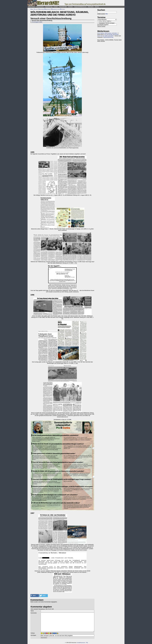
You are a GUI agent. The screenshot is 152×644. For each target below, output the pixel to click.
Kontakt (78, 643)
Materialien (91, 7)
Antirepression (40, 7)
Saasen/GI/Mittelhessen (80, 7)
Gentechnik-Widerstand (44, 9)
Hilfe (107, 14)
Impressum (83, 643)
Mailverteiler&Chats (108, 37)
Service (97, 7)
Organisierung (49, 7)
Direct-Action (32, 7)
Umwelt (56, 7)
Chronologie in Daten (37, 22)
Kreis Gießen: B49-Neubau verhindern (107, 33)
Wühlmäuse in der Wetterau (58, 9)
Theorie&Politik (63, 7)
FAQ (87, 643)
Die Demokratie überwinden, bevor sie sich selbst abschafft (108, 35)
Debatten (71, 7)
